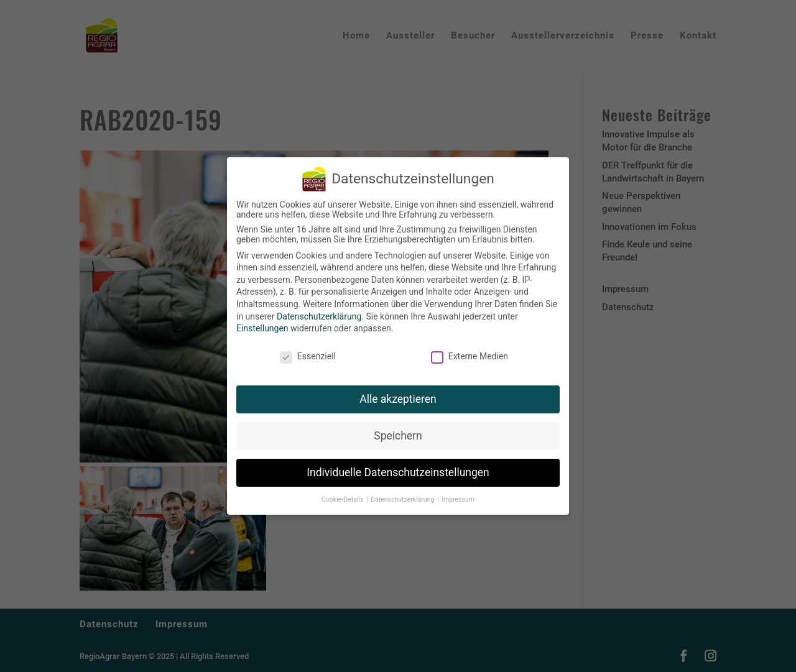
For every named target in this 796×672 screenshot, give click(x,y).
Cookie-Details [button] (343, 496)
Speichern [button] (398, 433)
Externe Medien (470, 354)
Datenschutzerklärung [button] (403, 496)
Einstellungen (262, 326)
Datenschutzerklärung (319, 313)
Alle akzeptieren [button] (398, 396)
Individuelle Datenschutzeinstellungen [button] (398, 469)
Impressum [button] (458, 496)
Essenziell (308, 354)
